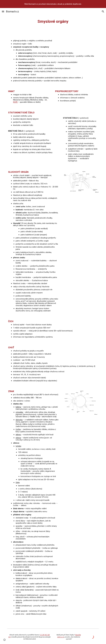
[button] (3, 11)
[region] (53, 4)
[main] (53, 21)
